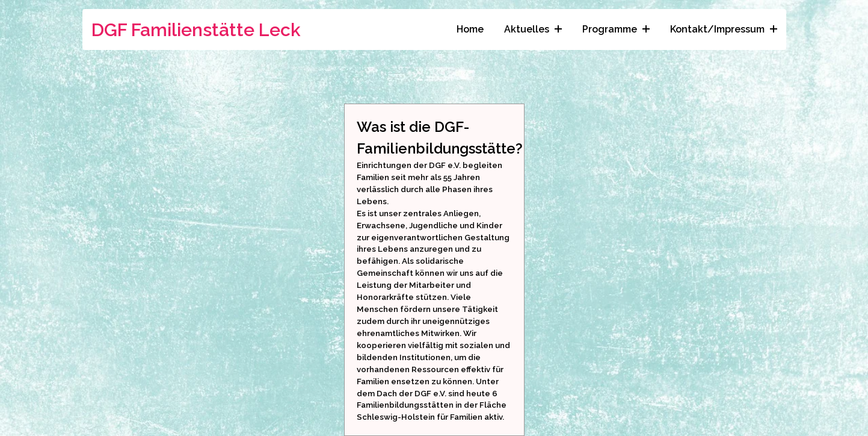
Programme (616, 29)
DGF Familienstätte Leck (196, 30)
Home (470, 29)
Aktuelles (533, 29)
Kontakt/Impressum (724, 29)
